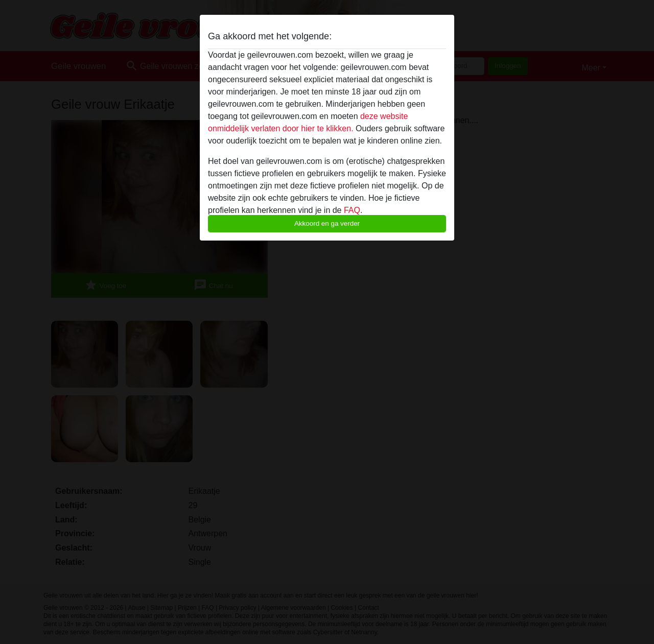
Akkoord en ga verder (327, 223)
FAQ (352, 210)
